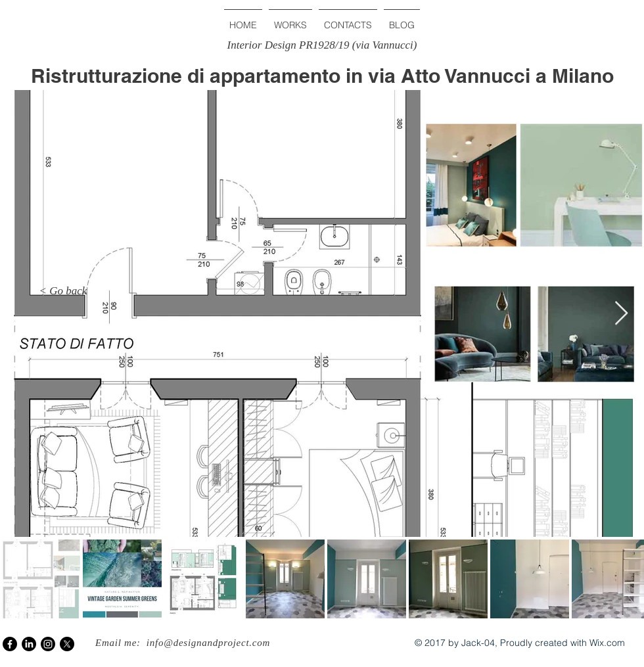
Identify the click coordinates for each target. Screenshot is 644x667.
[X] (67, 644)
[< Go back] (63, 291)
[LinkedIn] (29, 644)
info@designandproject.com (208, 643)
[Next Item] (621, 314)
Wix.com (607, 643)
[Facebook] (10, 644)
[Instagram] (48, 644)
